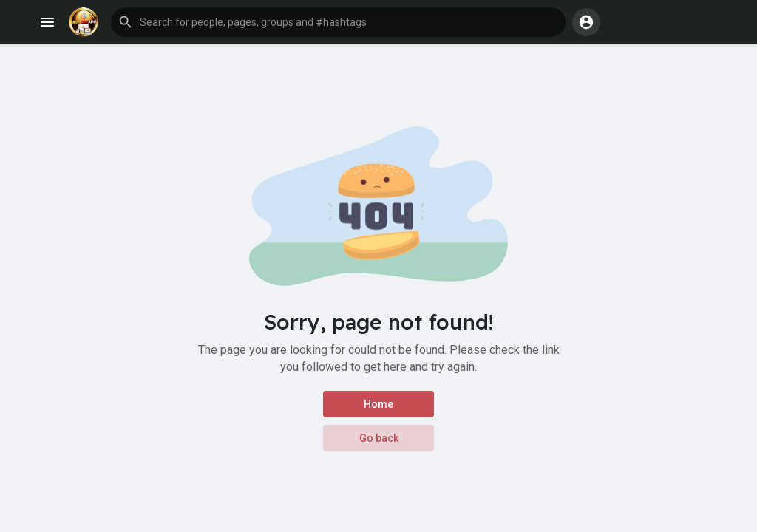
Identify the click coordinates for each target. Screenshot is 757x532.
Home (378, 404)
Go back (379, 438)
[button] (338, 22)
